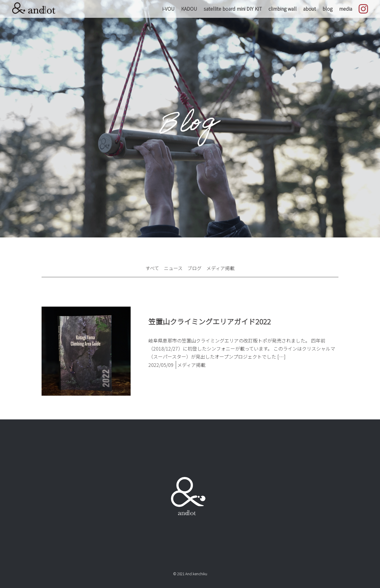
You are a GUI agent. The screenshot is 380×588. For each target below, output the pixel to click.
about (309, 9)
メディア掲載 (220, 268)
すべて (152, 268)
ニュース (173, 268)
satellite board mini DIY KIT (233, 9)
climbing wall (282, 9)
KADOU (189, 9)
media (346, 9)
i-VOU (168, 9)
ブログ (194, 268)
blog (327, 9)
